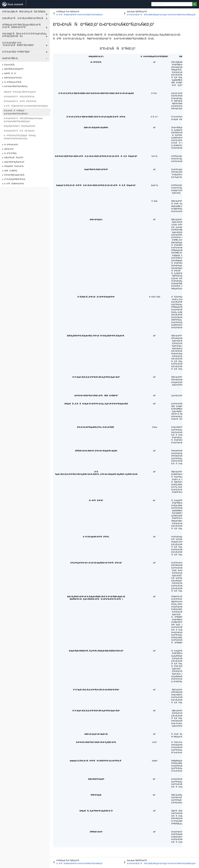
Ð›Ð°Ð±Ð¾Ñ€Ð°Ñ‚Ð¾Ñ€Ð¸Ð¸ (16, 86)
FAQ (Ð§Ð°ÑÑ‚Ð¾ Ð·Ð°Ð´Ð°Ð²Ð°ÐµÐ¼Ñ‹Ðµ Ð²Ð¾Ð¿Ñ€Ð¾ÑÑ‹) (24, 35)
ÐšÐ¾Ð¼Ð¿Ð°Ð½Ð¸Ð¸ (13, 78)
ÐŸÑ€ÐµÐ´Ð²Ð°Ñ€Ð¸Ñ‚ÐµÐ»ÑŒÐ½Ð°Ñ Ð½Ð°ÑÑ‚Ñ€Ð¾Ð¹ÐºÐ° (22, 26)
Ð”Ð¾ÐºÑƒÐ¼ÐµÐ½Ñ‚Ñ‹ (14, 175)
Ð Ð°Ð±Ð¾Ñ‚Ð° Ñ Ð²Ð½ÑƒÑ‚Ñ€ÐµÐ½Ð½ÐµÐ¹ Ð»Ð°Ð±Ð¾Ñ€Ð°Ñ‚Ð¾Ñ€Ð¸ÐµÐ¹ (23, 120)
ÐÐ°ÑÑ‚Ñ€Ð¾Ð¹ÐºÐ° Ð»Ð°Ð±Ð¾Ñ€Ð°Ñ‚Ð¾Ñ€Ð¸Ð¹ (26, 106)
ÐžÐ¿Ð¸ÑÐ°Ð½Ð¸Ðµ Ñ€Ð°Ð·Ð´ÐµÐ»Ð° (20, 92)
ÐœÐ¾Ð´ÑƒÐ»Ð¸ (10, 58)
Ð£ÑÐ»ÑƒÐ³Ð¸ (11, 171)
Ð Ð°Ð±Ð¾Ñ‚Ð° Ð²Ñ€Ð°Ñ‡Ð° (16, 52)
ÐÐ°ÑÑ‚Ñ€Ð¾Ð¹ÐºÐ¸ (14, 184)
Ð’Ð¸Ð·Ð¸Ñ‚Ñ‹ (10, 65)
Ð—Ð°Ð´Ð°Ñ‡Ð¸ (11, 153)
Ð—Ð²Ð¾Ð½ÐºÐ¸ (11, 145)
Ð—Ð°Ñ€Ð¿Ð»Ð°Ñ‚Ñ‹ (13, 82)
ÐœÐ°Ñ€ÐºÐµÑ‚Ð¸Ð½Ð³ (14, 162)
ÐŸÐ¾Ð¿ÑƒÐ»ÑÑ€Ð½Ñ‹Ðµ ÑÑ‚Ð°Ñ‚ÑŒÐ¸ (24, 12)
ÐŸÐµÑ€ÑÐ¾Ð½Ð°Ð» (14, 166)
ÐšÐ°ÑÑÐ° (10, 73)
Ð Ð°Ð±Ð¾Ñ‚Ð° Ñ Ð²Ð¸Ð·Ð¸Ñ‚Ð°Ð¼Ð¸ (19, 97)
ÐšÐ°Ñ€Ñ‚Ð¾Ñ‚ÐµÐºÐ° (14, 69)
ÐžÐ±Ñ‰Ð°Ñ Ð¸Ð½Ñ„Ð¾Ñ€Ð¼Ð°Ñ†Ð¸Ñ (24, 18)
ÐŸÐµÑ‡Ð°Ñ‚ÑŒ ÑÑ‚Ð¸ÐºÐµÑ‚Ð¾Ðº (20, 126)
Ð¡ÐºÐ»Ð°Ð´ (9, 149)
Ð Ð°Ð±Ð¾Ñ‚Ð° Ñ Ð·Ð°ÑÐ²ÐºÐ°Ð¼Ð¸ (20, 101)
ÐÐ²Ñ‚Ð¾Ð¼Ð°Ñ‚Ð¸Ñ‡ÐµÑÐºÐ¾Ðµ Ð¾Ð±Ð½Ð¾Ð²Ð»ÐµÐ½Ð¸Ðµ (20, 137)
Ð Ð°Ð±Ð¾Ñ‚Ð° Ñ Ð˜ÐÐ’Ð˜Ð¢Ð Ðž (19, 131)
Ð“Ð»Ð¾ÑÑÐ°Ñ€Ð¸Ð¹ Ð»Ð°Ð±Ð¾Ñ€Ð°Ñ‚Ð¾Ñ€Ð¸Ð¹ (16, 112)
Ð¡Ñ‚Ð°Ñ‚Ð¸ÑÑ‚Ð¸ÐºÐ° (14, 158)
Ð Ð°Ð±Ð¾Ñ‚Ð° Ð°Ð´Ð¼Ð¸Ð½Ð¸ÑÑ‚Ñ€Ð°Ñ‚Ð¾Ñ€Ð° (18, 44)
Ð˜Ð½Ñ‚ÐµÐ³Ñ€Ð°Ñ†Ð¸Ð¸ (15, 179)
